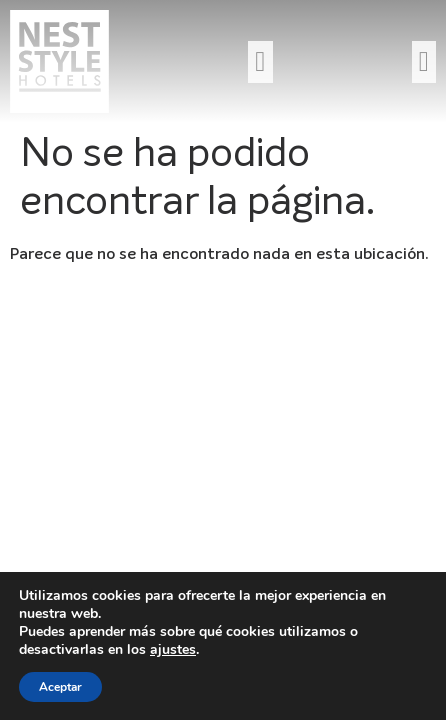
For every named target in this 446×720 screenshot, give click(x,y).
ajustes (173, 650)
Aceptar (60, 687)
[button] (260, 62)
